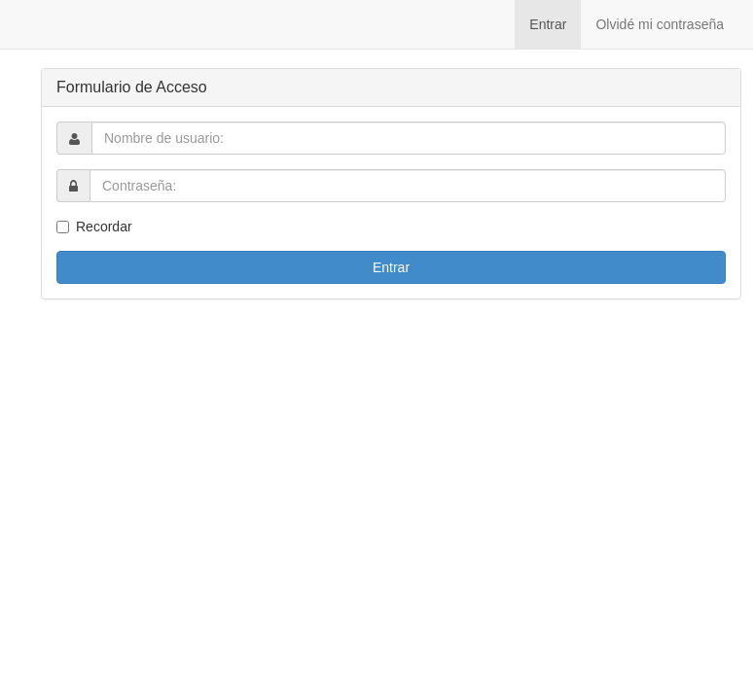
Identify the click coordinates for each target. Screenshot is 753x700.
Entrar (548, 24)
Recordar (104, 227)
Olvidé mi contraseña (660, 24)
